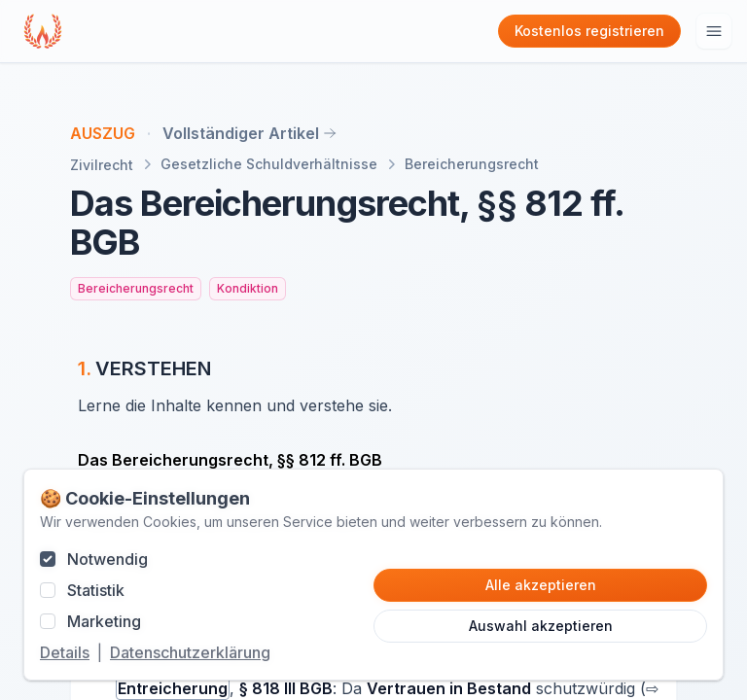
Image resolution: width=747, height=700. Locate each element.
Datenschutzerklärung (190, 652)
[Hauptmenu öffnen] (714, 31)
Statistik (96, 590)
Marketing (104, 621)
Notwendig (107, 559)
